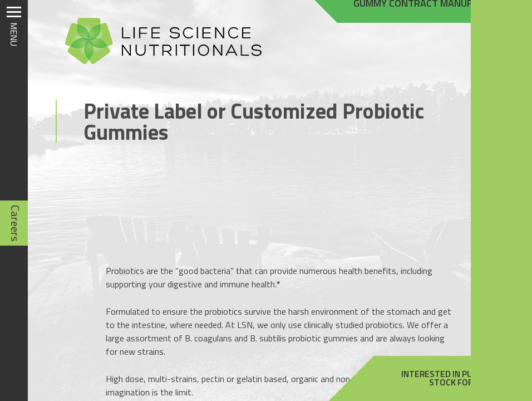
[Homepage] (158, 64)
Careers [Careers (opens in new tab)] (15, 223)
